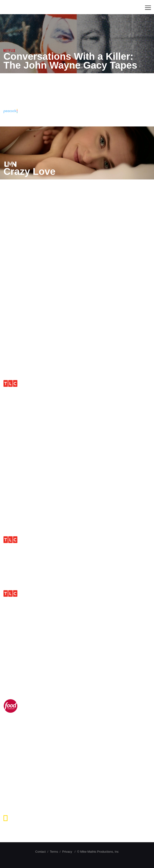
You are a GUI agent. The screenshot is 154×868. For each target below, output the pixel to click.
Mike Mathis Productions (49, 7)
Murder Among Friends (57, 227)
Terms (54, 852)
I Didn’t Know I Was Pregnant (71, 391)
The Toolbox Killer (46, 118)
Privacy (67, 852)
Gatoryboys (30, 282)
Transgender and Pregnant (65, 493)
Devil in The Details (48, 772)
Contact (40, 852)
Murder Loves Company (59, 446)
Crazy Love (29, 171)
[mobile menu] (148, 7)
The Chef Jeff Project (52, 717)
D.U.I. (16, 601)
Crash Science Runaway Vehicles (60, 830)
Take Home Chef (41, 547)
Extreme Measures (47, 656)
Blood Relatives (40, 337)
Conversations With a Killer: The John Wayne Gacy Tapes (70, 61)
